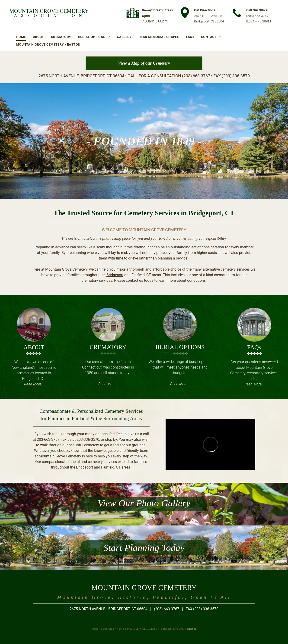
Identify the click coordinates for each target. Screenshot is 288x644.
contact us (134, 280)
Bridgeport (115, 275)
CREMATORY (108, 347)
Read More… (34, 384)
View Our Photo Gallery (144, 503)
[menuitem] (21, 37)
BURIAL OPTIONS (180, 347)
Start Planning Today (144, 548)
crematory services (97, 280)
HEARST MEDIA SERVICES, (132, 629)
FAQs (254, 347)
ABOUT (34, 347)
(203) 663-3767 (257, 16)
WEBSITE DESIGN (102, 629)
